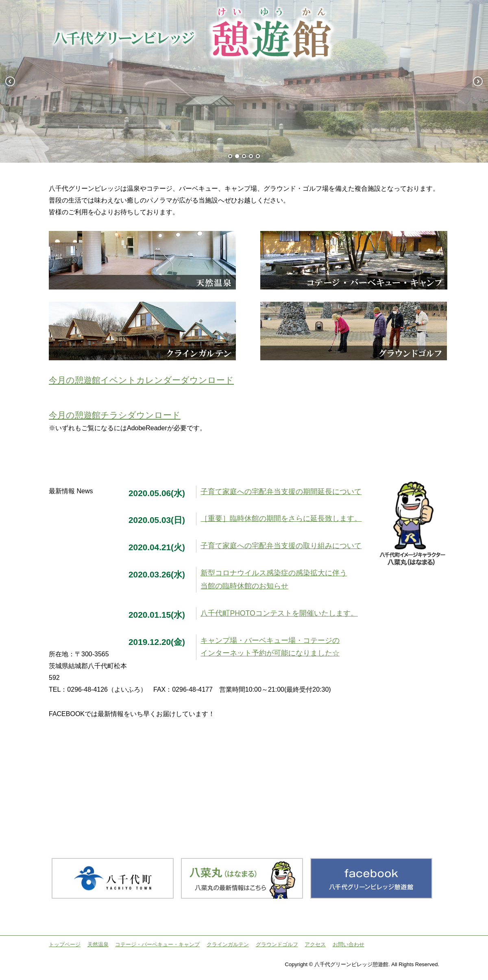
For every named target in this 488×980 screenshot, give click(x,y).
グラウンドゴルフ (277, 944)
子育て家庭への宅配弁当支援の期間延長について (281, 492)
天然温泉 (98, 944)
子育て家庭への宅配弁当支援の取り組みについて (281, 546)
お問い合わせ (349, 944)
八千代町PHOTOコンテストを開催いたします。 (279, 613)
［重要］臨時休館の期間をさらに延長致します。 (281, 518)
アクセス (315, 944)
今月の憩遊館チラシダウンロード (115, 415)
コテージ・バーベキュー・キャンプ (157, 944)
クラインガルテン (228, 944)
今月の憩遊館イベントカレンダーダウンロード (141, 380)
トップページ (65, 944)
